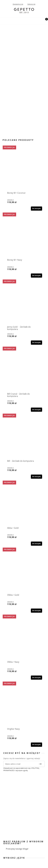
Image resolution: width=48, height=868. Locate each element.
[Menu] (3, 21)
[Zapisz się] (40, 764)
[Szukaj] (38, 20)
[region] (24, 79)
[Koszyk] (45, 21)
